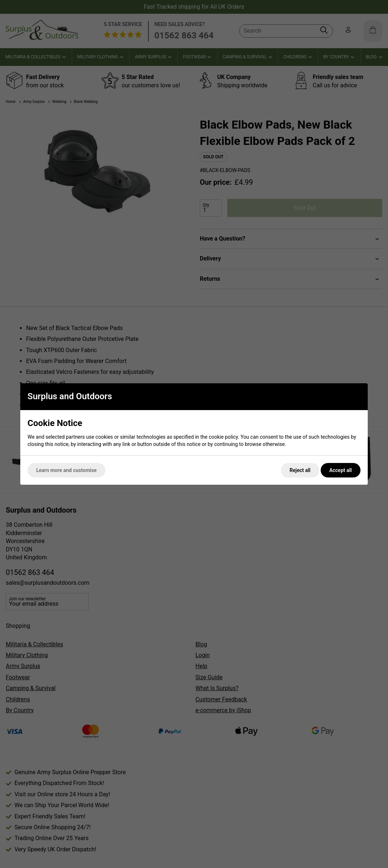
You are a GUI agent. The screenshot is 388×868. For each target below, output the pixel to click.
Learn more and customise (66, 470)
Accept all (341, 470)
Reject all (300, 470)
